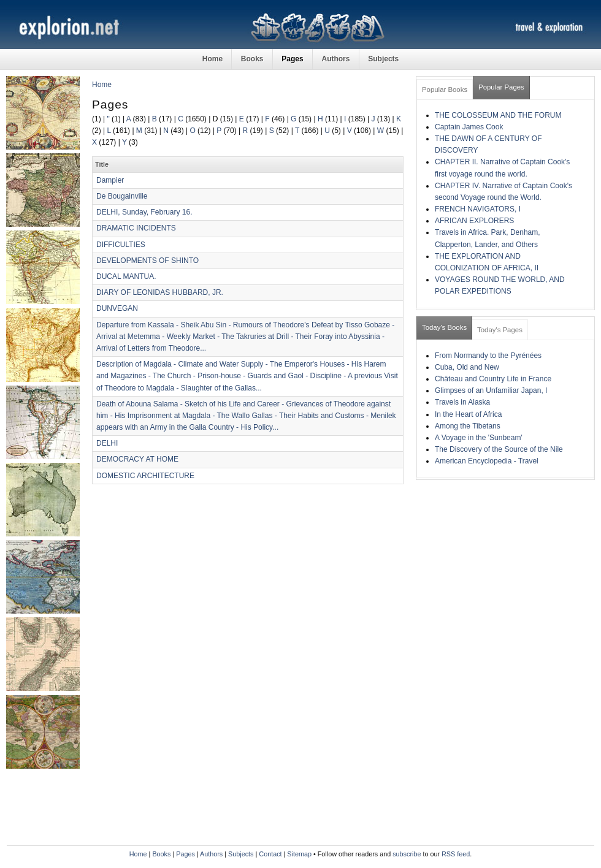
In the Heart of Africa (468, 414)
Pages (292, 59)
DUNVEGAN (117, 308)
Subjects (383, 59)
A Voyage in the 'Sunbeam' (479, 438)
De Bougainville (122, 196)
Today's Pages (500, 330)
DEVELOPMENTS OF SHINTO (147, 261)
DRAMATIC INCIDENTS (136, 228)
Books (252, 59)
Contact (270, 854)
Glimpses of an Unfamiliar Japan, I (491, 390)
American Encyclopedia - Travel (487, 461)
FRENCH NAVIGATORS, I (478, 209)
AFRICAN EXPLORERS (474, 221)
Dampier (110, 180)
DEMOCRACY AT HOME (137, 459)
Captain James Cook (469, 127)
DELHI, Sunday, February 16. (144, 212)
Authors (335, 59)
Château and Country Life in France (493, 379)
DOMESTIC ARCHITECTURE (145, 476)
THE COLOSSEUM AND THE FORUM (498, 115)
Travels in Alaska (462, 402)
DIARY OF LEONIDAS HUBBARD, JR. (160, 292)
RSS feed (456, 854)
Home (212, 59)
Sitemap (299, 854)
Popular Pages (501, 87)
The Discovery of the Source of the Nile (499, 449)
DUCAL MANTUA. (126, 276)
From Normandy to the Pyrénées (488, 356)
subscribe (407, 854)
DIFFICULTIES (121, 245)
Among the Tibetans (468, 426)
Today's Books (444, 327)
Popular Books (445, 89)
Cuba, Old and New (467, 367)
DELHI (107, 443)
